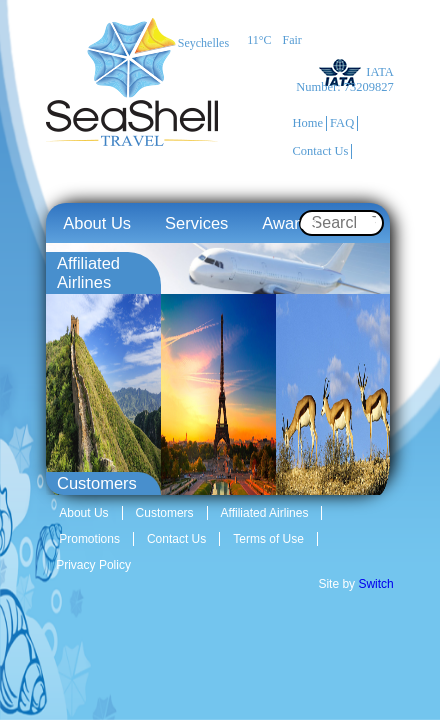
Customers (165, 513)
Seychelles (203, 43)
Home (308, 123)
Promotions (89, 539)
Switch (375, 584)
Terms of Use (268, 539)
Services (196, 223)
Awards (289, 223)
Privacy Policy (93, 565)
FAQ (342, 123)
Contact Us (321, 151)
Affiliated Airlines (265, 513)
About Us (97, 223)
